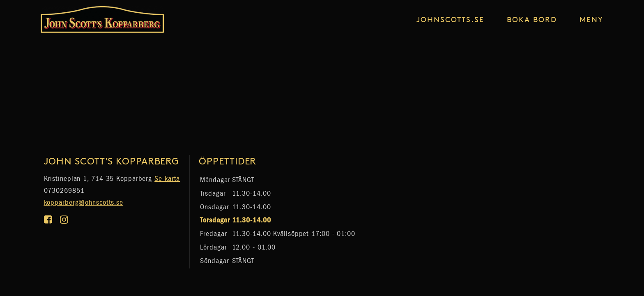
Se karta (167, 179)
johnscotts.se (450, 19)
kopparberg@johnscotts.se (84, 202)
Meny (591, 19)
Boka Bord (532, 19)
